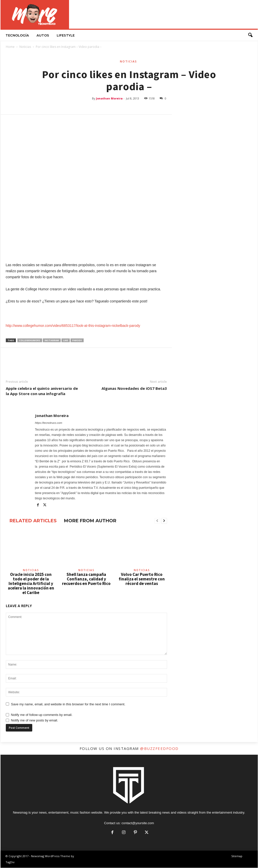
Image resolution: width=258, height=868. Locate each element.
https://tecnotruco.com (49, 423)
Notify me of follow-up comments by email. (42, 715)
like (66, 341)
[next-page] (164, 521)
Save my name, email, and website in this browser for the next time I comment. (68, 704)
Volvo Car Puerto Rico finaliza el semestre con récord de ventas (142, 579)
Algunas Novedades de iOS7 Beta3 (134, 389)
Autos (43, 35)
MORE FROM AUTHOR (90, 521)
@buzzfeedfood (159, 749)
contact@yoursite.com (138, 823)
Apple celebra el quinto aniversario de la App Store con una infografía (42, 391)
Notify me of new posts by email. (34, 721)
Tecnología (17, 35)
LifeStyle (66, 35)
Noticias (25, 47)
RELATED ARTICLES (33, 521)
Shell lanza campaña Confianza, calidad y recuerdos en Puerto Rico (86, 579)
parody (77, 341)
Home (10, 47)
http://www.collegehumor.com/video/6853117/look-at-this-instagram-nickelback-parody (73, 326)
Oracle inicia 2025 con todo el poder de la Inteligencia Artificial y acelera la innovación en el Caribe (31, 584)
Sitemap (237, 856)
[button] (250, 35)
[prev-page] (157, 521)
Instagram (52, 341)
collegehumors (30, 341)
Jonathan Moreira (109, 99)
